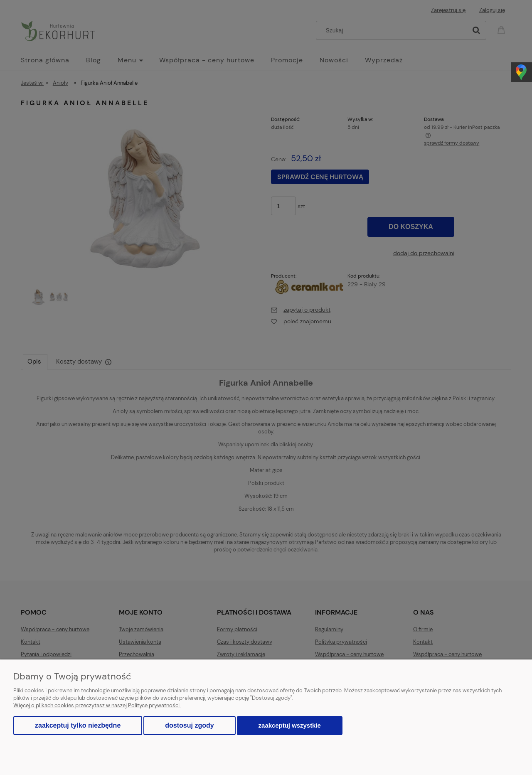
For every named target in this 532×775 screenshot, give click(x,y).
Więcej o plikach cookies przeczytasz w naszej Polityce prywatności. (97, 705)
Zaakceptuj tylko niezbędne (78, 725)
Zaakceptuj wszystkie (290, 725)
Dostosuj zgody (189, 725)
